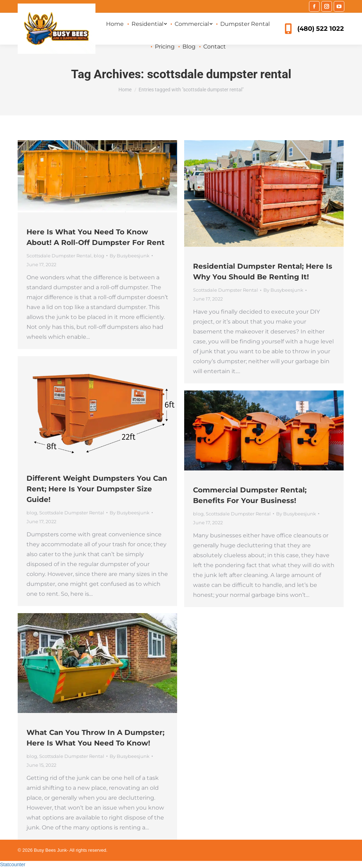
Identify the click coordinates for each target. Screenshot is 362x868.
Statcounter (13, 864)
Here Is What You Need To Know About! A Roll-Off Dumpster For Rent (96, 237)
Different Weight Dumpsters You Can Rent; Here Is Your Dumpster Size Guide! (97, 489)
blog (99, 256)
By (130, 256)
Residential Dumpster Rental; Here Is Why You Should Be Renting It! (263, 272)
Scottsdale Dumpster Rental (59, 256)
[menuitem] (115, 24)
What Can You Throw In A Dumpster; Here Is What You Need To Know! (95, 738)
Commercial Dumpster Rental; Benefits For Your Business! (250, 495)
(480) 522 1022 (313, 29)
